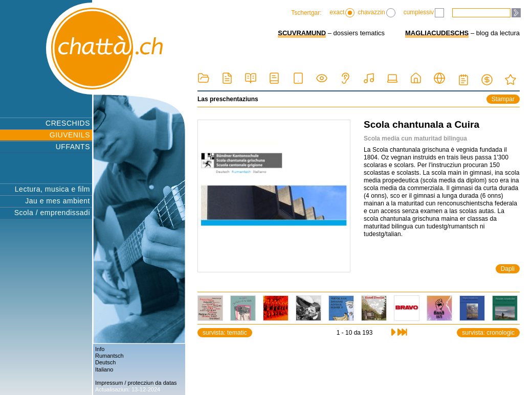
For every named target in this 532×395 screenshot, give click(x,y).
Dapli (508, 269)
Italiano (104, 369)
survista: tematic (225, 333)
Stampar (503, 99)
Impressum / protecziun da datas (136, 383)
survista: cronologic (488, 333)
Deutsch (105, 362)
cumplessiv (424, 13)
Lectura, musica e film (52, 189)
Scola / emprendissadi (52, 213)
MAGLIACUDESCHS (437, 33)
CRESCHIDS (68, 123)
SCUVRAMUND (302, 33)
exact (342, 13)
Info (100, 349)
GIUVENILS (70, 135)
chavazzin (376, 13)
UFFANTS (73, 147)
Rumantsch (109, 356)
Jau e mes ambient (58, 201)
